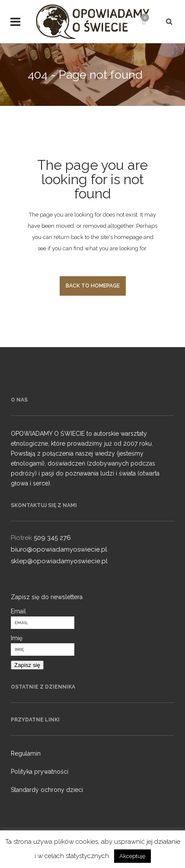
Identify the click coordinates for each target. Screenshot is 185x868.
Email (18, 611)
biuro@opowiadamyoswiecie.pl (59, 549)
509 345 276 (52, 538)
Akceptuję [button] (132, 856)
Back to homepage (93, 286)
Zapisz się (27, 665)
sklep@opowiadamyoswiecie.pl (59, 561)
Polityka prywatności (40, 772)
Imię (17, 638)
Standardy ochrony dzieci (47, 790)
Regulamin (26, 753)
